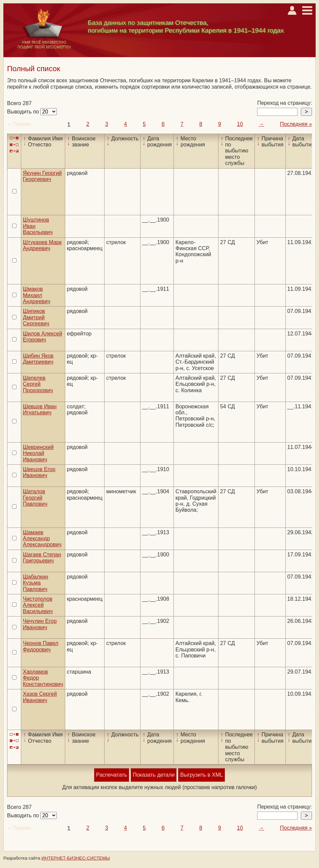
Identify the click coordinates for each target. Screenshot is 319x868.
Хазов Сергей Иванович (40, 697)
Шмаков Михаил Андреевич (36, 295)
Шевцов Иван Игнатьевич (40, 409)
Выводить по (24, 112)
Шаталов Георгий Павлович (35, 498)
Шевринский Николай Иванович (38, 453)
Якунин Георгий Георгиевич (42, 176)
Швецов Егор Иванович (39, 472)
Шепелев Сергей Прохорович (38, 384)
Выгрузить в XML (202, 775)
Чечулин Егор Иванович (40, 624)
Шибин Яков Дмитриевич (38, 359)
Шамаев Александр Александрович (42, 539)
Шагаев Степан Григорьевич (42, 558)
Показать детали (154, 775)
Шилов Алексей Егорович (43, 337)
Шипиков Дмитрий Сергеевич (36, 317)
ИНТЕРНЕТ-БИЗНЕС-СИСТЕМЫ (76, 858)
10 (240, 124)
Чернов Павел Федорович (41, 646)
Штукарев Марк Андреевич (42, 245)
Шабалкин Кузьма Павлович (35, 583)
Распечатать (112, 775)
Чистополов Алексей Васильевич (38, 605)
